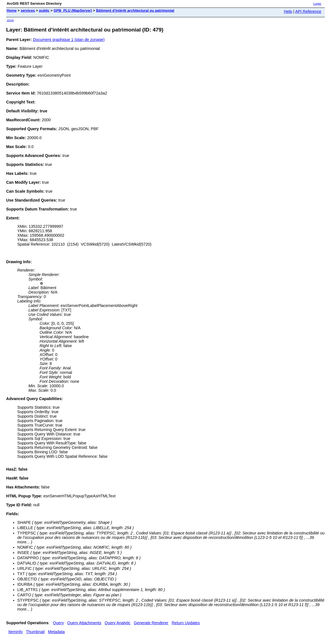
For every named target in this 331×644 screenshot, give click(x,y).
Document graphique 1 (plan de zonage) (69, 40)
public (44, 10)
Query (58, 623)
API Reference (308, 11)
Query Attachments (84, 623)
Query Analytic (118, 623)
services (28, 10)
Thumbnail (35, 632)
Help (288, 11)
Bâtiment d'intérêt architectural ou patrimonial (135, 10)
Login (317, 4)
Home (12, 10)
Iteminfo (15, 632)
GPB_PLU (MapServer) (73, 10)
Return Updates (186, 623)
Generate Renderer (151, 623)
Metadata (56, 632)
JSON (10, 20)
